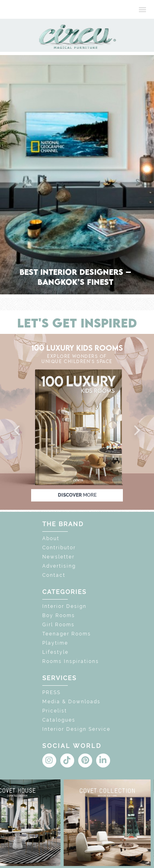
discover (77, 495)
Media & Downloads (71, 702)
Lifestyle (55, 652)
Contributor (59, 548)
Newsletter (58, 557)
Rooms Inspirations (71, 661)
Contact (54, 575)
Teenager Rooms (67, 634)
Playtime (55, 643)
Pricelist (55, 711)
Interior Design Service (76, 729)
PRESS (51, 692)
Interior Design (64, 606)
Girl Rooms (58, 625)
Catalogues (59, 720)
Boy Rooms (59, 615)
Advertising (59, 566)
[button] (18, 431)
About (51, 539)
